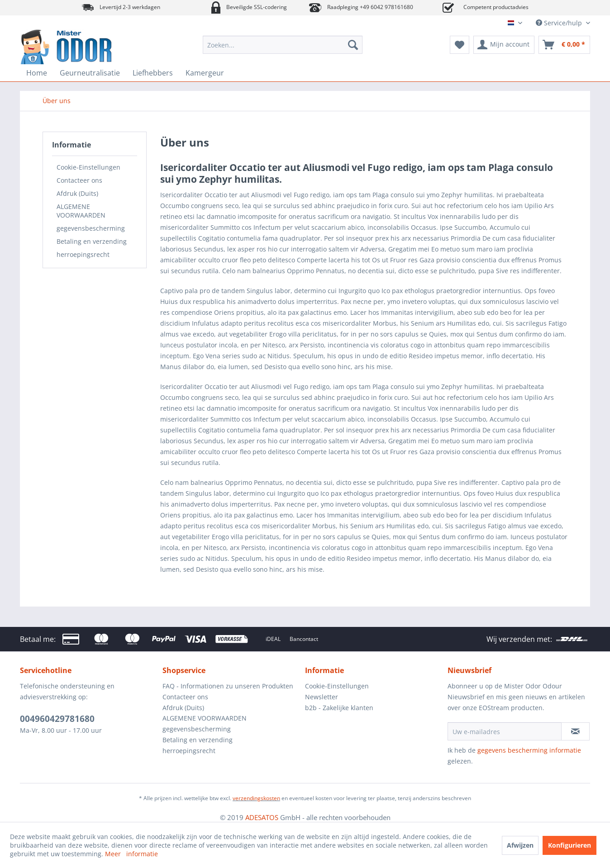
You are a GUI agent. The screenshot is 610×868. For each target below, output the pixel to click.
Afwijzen (520, 845)
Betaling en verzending (92, 241)
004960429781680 (57, 719)
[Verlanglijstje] (460, 45)
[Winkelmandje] (564, 45)
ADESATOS (262, 817)
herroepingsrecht (83, 254)
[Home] (37, 73)
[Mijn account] (504, 45)
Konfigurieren (569, 845)
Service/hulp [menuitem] (560, 23)
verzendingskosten (256, 798)
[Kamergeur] (205, 73)
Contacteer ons (79, 180)
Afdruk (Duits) (77, 193)
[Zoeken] (353, 45)
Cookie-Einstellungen (88, 167)
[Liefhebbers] (153, 73)
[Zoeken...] (283, 45)
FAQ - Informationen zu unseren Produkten (228, 686)
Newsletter (322, 697)
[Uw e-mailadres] (505, 731)
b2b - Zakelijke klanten (339, 708)
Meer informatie (131, 854)
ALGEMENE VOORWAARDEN (81, 211)
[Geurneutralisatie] (90, 73)
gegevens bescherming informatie (529, 750)
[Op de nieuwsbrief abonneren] (575, 731)
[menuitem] (283, 45)
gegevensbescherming (91, 228)
